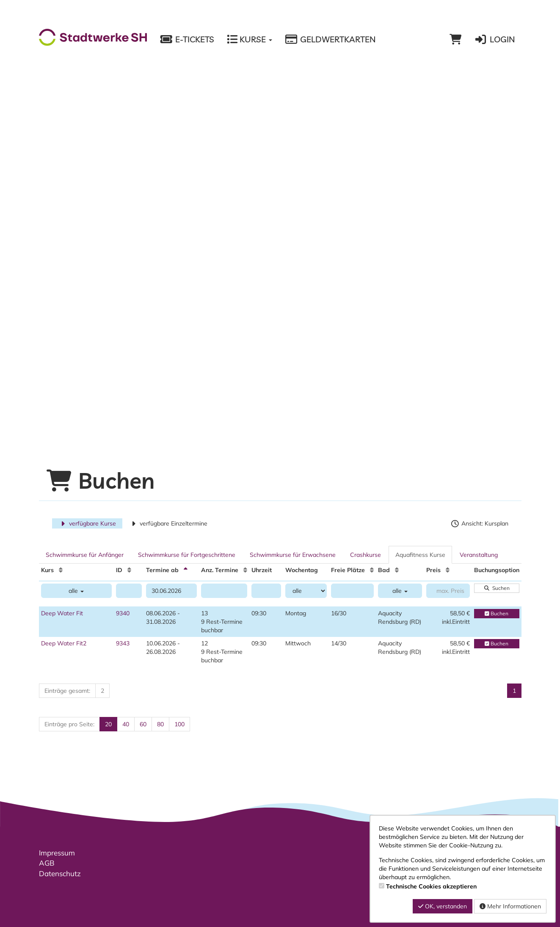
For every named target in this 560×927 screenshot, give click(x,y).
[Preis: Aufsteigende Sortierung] (448, 570)
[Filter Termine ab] (171, 591)
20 (108, 724)
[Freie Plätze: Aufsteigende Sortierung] (372, 570)
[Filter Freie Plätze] (352, 591)
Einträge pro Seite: (69, 724)
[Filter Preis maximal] (448, 591)
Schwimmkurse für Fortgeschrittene (187, 555)
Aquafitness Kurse (420, 555)
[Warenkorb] (455, 39)
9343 (123, 643)
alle (76, 591)
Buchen (497, 613)
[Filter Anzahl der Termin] (224, 591)
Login (494, 39)
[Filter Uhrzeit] (266, 591)
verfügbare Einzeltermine (168, 523)
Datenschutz (60, 873)
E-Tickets (187, 39)
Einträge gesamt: (67, 691)
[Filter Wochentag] (306, 591)
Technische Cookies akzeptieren (431, 886)
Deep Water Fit (62, 613)
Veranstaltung (479, 555)
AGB (47, 863)
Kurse (250, 39)
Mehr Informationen (510, 906)
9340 (123, 613)
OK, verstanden (443, 906)
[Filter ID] (129, 591)
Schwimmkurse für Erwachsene (293, 555)
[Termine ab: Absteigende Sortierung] (186, 570)
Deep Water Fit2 (64, 643)
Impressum (57, 853)
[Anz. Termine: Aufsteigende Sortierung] (245, 570)
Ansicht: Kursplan (479, 523)
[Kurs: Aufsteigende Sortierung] (61, 570)
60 (143, 724)
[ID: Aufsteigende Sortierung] (129, 570)
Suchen (497, 588)
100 (179, 724)
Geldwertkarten (330, 39)
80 (160, 724)
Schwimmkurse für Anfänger (85, 555)
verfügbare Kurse (87, 523)
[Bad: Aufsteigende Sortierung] (397, 570)
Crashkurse (366, 555)
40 (126, 724)
